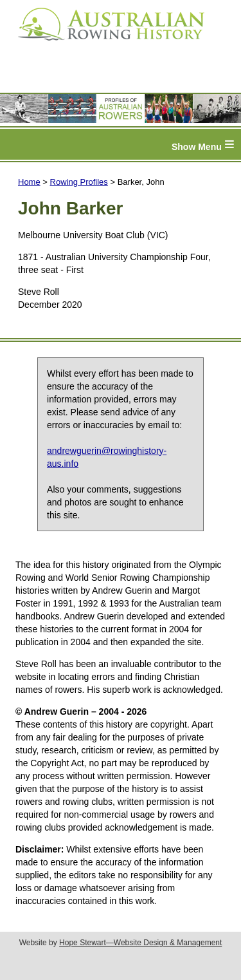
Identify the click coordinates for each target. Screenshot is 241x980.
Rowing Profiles (79, 182)
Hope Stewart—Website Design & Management (140, 943)
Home (29, 182)
